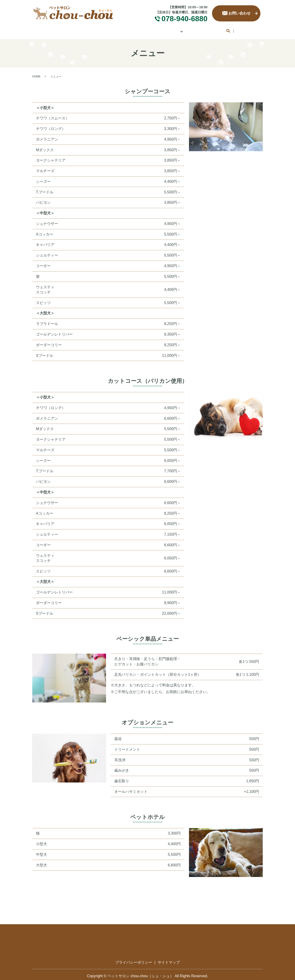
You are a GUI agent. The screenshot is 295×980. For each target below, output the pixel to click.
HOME (46, 29)
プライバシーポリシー (134, 959)
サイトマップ (169, 959)
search (254, 30)
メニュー (155, 29)
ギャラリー (183, 29)
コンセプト (101, 29)
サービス (129, 29)
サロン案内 (72, 29)
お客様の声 (212, 29)
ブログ (238, 29)
